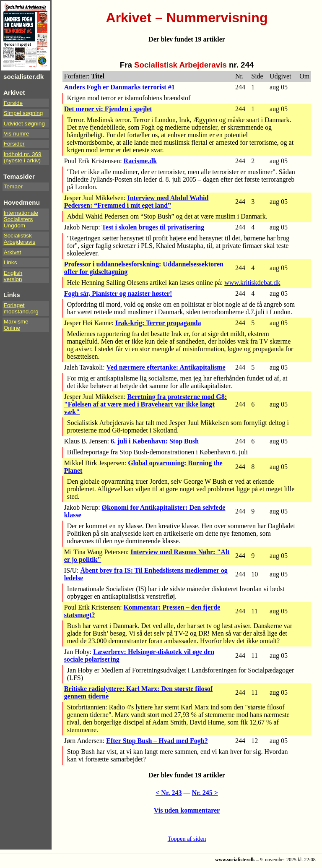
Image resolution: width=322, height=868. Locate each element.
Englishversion (13, 276)
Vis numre (17, 134)
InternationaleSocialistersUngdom (21, 219)
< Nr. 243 (169, 793)
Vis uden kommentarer (187, 810)
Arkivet (13, 252)
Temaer (13, 186)
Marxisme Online (16, 325)
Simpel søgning (23, 113)
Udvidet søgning (24, 124)
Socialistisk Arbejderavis (20, 239)
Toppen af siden (187, 839)
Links (10, 262)
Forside (13, 103)
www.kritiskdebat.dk (252, 283)
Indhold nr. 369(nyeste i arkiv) (23, 157)
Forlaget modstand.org (21, 308)
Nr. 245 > (205, 793)
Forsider (14, 144)
